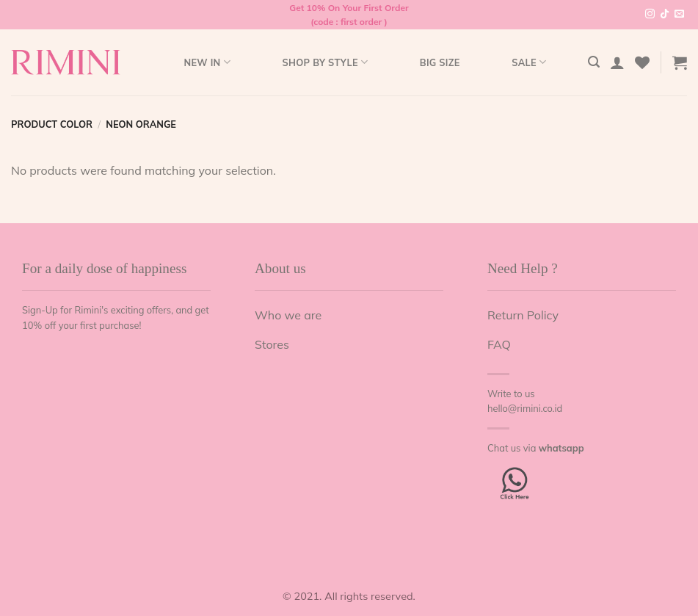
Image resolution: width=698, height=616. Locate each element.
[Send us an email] (679, 15)
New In (207, 62)
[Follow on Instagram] (650, 15)
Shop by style (326, 62)
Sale (529, 62)
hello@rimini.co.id (525, 408)
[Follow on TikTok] (665, 15)
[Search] (594, 62)
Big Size (440, 62)
